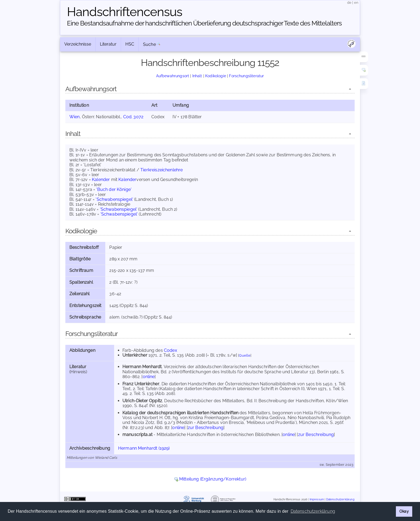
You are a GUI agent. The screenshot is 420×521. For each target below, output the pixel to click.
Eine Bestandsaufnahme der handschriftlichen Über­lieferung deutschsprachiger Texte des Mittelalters (204, 23)
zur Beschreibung (206, 428)
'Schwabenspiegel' (114, 199)
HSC (130, 44)
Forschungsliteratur (246, 76)
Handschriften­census (125, 12)
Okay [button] (404, 511)
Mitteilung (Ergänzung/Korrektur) (213, 479)
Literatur (108, 44)
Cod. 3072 (133, 117)
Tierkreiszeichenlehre (162, 170)
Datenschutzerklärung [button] (313, 511)
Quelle (245, 355)
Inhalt (197, 76)
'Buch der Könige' (114, 189)
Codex (170, 350)
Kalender (101, 180)
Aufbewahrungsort (173, 76)
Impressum (317, 499)
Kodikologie (216, 76)
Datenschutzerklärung (340, 499)
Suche (149, 44)
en (356, 3)
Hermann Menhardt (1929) (144, 448)
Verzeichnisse (78, 44)
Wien (75, 117)
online (149, 377)
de (349, 3)
